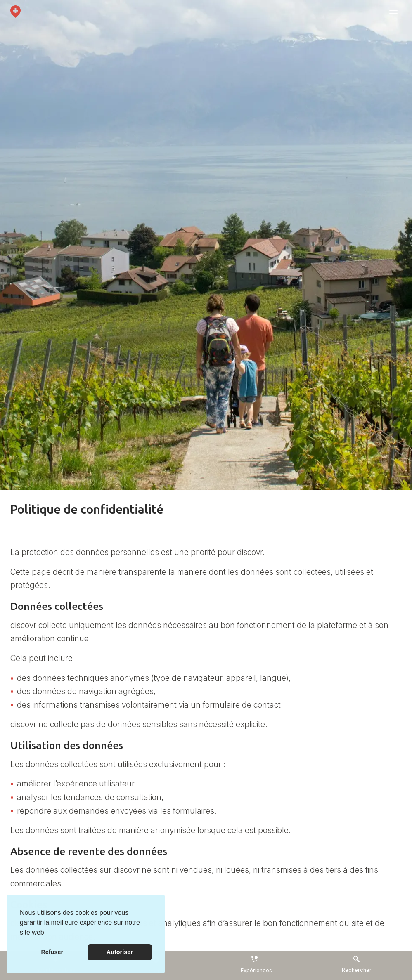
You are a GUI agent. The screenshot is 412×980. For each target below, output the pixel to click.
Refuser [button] (52, 952)
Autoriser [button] (120, 952)
